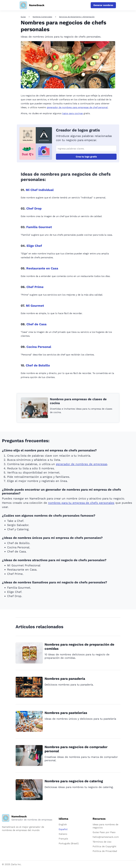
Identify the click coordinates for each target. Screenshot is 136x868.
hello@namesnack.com (106, 837)
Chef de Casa (36, 324)
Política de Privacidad (105, 851)
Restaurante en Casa (42, 268)
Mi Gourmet (35, 306)
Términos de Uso (102, 842)
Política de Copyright (104, 846)
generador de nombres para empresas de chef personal (77, 107)
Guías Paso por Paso (104, 832)
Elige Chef (34, 246)
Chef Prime (35, 287)
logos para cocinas (72, 113)
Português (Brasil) (69, 843)
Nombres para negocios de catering (74, 781)
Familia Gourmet (39, 227)
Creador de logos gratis (78, 130)
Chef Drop (34, 208)
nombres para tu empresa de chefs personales (81, 503)
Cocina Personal (39, 347)
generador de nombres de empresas (82, 464)
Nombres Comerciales (42, 17)
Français (63, 839)
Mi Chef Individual (40, 190)
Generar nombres (103, 5)
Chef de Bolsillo (38, 365)
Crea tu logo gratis (86, 157)
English (63, 824)
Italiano (63, 834)
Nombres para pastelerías (66, 713)
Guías (23, 17)
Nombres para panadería (65, 679)
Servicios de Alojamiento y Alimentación (77, 17)
